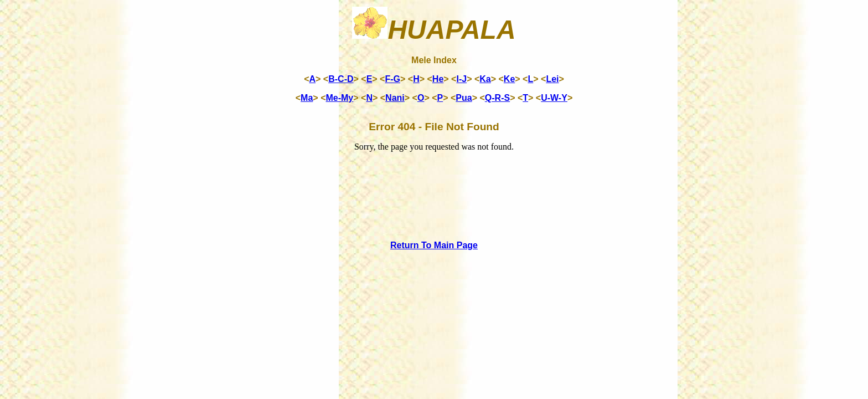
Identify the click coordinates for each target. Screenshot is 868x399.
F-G (392, 79)
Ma (307, 98)
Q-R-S (497, 98)
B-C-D (341, 79)
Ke (509, 79)
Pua (464, 98)
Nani (395, 98)
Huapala (434, 30)
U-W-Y (554, 98)
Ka (485, 79)
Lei (552, 79)
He (438, 79)
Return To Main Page (434, 245)
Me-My (339, 98)
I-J (461, 79)
